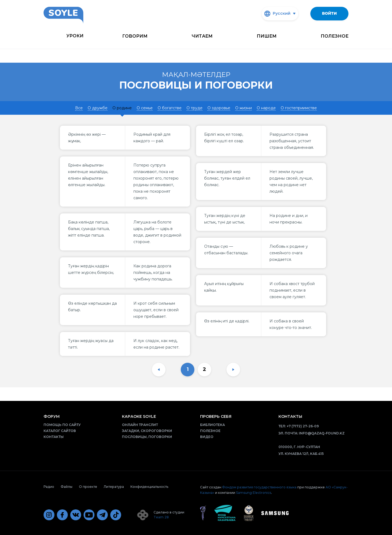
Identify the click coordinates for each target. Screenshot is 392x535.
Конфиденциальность (149, 487)
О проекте (88, 487)
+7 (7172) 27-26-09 (303, 426)
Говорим (135, 36)
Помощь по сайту (62, 425)
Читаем (202, 36)
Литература (114, 487)
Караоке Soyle (139, 416)
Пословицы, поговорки (147, 437)
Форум (52, 416)
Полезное (335, 36)
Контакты (54, 437)
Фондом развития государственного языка (259, 487)
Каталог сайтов (60, 431)
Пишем (267, 36)
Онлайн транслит (140, 425)
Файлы (67, 487)
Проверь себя (216, 416)
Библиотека (212, 425)
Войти (329, 13)
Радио (49, 487)
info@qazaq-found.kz (322, 433)
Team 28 (161, 517)
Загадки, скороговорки (147, 431)
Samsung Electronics (254, 493)
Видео (207, 437)
